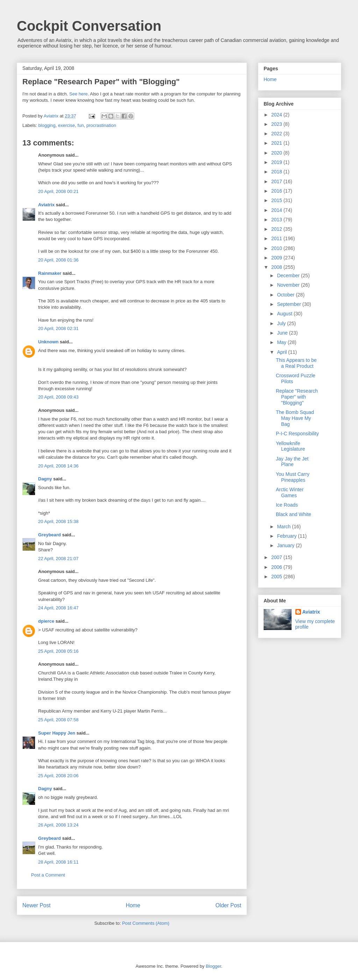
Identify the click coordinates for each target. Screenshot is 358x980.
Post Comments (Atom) (146, 923)
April (282, 352)
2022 (277, 134)
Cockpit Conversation (89, 26)
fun (81, 125)
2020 (277, 153)
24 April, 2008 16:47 (58, 608)
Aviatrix (46, 205)
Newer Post (37, 905)
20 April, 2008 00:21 (58, 191)
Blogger (213, 966)
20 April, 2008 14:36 (58, 466)
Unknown (48, 342)
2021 (277, 143)
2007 (277, 557)
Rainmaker (50, 273)
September (289, 304)
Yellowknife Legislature (291, 446)
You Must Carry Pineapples (293, 477)
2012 (277, 229)
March (284, 527)
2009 (277, 258)
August (285, 314)
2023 (277, 124)
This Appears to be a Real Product (296, 363)
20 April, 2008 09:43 (58, 397)
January (286, 545)
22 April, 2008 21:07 (58, 559)
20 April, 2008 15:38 (58, 521)
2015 (277, 200)
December (289, 276)
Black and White (293, 514)
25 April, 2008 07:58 (58, 720)
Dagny (45, 479)
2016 (277, 191)
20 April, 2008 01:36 (58, 260)
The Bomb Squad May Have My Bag (295, 418)
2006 (277, 567)
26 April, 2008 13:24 (58, 825)
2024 (277, 115)
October (286, 295)
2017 (277, 181)
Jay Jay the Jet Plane (292, 462)
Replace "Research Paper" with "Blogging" (297, 397)
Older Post (228, 905)
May (282, 342)
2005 (277, 577)
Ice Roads (287, 505)
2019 (277, 162)
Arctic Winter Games (290, 492)
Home (133, 905)
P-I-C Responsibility (297, 434)
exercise (66, 125)
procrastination (101, 125)
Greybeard (49, 535)
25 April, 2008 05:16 (58, 651)
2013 (277, 220)
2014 (277, 210)
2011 (277, 238)
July (282, 323)
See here (78, 94)
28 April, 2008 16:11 (58, 862)
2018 (277, 172)
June (283, 333)
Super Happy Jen (57, 733)
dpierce (46, 621)
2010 (277, 248)
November (289, 285)
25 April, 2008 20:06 (58, 776)
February (287, 536)
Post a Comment (48, 875)
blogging (47, 125)
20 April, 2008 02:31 (58, 328)
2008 (277, 267)
